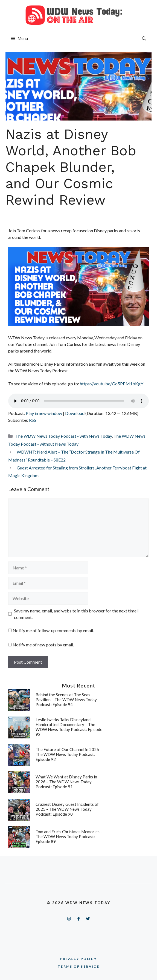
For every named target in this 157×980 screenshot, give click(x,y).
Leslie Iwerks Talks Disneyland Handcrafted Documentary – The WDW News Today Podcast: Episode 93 (69, 727)
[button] (144, 38)
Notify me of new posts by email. (43, 645)
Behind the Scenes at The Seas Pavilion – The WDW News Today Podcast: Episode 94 (66, 700)
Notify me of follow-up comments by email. (53, 630)
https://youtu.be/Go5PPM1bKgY (112, 384)
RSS (33, 420)
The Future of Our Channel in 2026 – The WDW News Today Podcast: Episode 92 (69, 754)
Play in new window (44, 413)
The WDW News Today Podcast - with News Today (64, 436)
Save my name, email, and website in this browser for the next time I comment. (76, 614)
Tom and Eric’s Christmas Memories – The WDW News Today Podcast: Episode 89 (69, 836)
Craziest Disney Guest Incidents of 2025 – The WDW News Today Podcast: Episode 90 (67, 809)
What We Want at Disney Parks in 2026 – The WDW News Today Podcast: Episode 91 (66, 782)
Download (75, 413)
